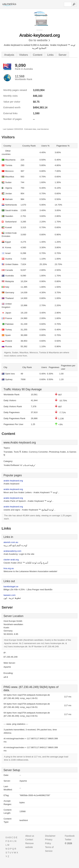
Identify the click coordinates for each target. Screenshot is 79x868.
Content (38, 55)
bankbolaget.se (11, 586)
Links (50, 55)
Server (62, 55)
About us (30, 836)
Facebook (70, 836)
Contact (29, 840)
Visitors (24, 55)
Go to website (38, 40)
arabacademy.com (12, 551)
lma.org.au (9, 568)
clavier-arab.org (11, 560)
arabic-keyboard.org (13, 481)
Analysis (9, 55)
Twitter (68, 840)
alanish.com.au (11, 542)
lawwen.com (10, 595)
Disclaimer (50, 836)
